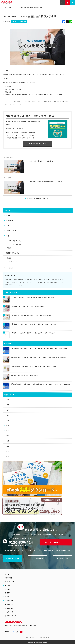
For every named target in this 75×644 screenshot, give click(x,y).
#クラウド (32, 282)
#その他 (20, 280)
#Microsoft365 (59, 280)
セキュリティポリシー (45, 638)
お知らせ (10, 258)
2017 (7, 446)
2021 (7, 426)
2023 (7, 415)
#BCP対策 (46, 282)
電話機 (9, 248)
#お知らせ (27, 280)
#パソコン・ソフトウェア (38, 280)
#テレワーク (18, 282)
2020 (7, 431)
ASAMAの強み (10, 578)
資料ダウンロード (13, 558)
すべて (8, 215)
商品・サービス (10, 582)
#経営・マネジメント (11, 285)
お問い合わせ (9, 604)
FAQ (7, 236)
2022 (7, 420)
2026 (7, 400)
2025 (7, 405)
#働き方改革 (54, 282)
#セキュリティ (9, 282)
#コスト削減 (39, 282)
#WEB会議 (25, 282)
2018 (7, 441)
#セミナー (21, 285)
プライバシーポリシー (31, 638)
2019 (7, 436)
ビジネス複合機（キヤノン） (16, 241)
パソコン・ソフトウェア (15, 244)
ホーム (5, 7)
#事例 (7, 280)
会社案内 (8, 589)
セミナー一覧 (62, 559)
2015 (7, 456)
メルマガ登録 (38, 559)
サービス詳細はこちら (37, 144)
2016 (7, 451)
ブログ (11, 7)
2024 (7, 410)
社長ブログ (10, 220)
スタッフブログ (11, 231)
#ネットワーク (13, 280)
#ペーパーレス (62, 282)
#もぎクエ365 (50, 280)
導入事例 (8, 585)
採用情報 (8, 593)
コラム (8, 225)
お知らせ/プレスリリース (14, 253)
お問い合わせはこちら (56, 542)
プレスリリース (12, 262)
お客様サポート (10, 600)
